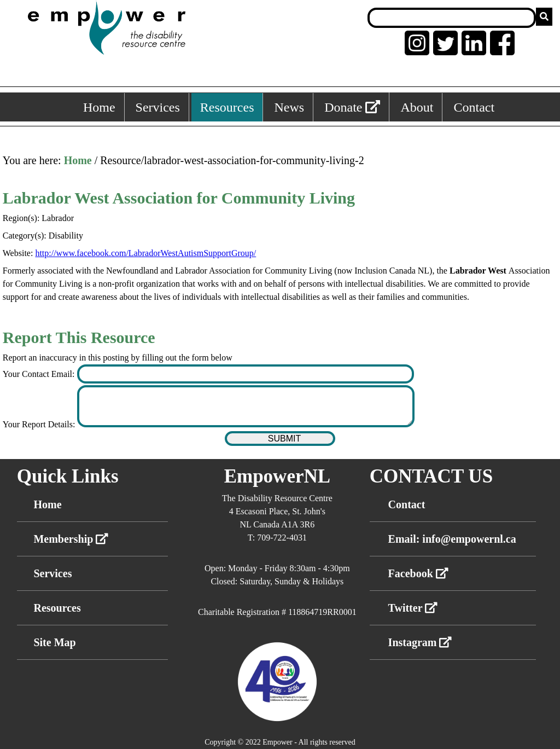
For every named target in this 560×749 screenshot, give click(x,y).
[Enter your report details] (246, 406)
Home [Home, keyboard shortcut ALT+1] (99, 107)
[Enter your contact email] (246, 374)
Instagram (420, 642)
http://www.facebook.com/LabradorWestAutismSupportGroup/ (145, 253)
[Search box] (452, 18)
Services (52, 573)
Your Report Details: (40, 424)
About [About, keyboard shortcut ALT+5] (417, 107)
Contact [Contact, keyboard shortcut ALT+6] (474, 107)
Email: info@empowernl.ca (452, 539)
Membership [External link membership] (71, 539)
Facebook (418, 573)
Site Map (54, 642)
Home (78, 160)
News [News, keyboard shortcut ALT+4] (289, 107)
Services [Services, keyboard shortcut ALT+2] (158, 107)
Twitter (413, 608)
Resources (57, 608)
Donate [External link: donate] (352, 107)
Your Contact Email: (40, 374)
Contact (407, 504)
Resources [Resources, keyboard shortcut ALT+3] (227, 107)
